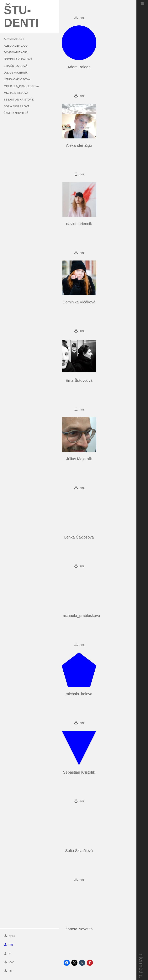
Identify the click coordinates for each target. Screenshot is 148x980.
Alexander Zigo (16, 46)
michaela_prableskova (21, 86)
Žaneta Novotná (16, 113)
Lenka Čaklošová (17, 79)
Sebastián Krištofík (19, 100)
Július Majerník (16, 73)
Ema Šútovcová (16, 66)
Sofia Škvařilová (17, 106)
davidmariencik (15, 52)
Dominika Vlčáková (18, 59)
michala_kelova (16, 93)
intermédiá (141, 965)
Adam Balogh (14, 39)
